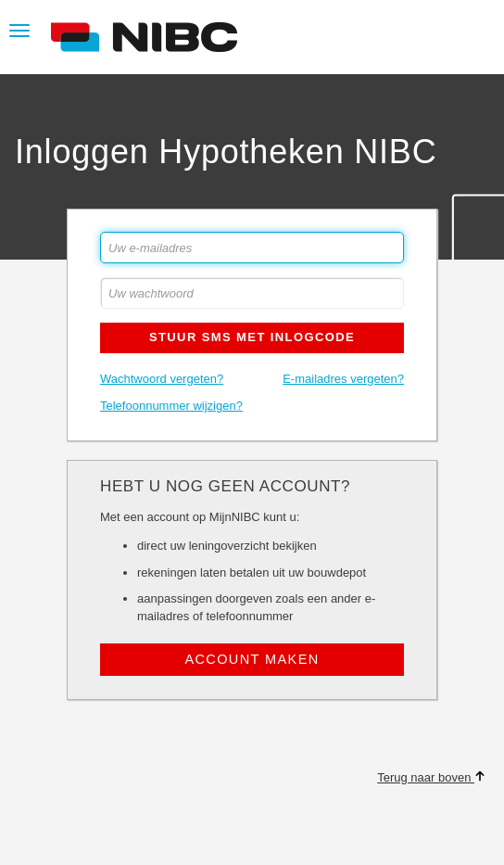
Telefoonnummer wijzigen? (171, 406)
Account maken (252, 659)
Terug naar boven (431, 777)
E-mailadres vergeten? (343, 379)
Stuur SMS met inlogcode (252, 337)
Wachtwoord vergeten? (162, 379)
